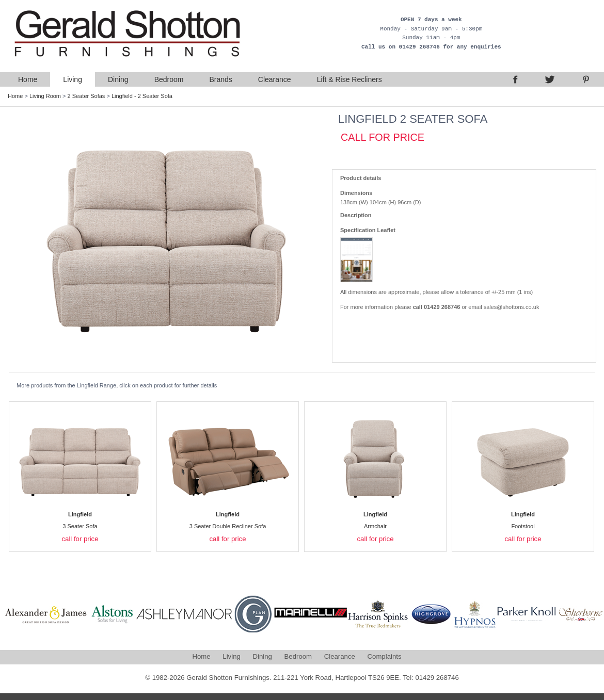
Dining (118, 79)
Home (28, 79)
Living (73, 79)
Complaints (385, 656)
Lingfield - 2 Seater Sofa (142, 96)
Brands (220, 79)
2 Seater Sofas (86, 96)
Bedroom (169, 79)
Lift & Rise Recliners (349, 79)
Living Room (45, 96)
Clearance (275, 79)
